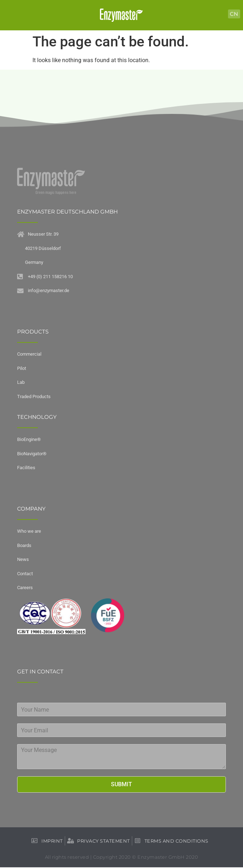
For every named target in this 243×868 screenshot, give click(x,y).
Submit (121, 784)
